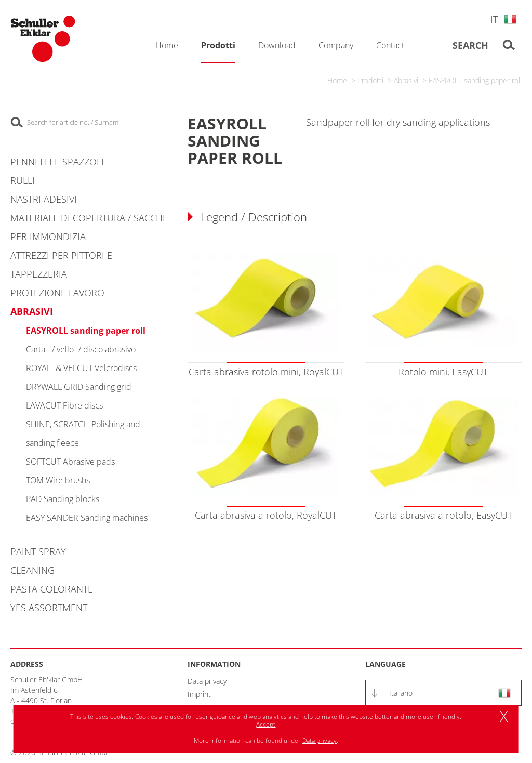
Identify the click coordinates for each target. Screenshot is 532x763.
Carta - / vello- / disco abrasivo (81, 349)
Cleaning (32, 570)
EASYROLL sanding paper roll (475, 80)
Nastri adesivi (44, 199)
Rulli (23, 180)
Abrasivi (406, 80)
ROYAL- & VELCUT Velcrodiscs (81, 368)
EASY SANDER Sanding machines (87, 518)
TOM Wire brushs (58, 480)
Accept (266, 724)
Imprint (199, 694)
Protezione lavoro (57, 293)
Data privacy (207, 681)
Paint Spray (38, 551)
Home (337, 80)
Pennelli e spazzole (58, 162)
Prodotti (370, 80)
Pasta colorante (52, 589)
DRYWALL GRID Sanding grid (79, 387)
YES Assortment (49, 608)
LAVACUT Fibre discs (64, 405)
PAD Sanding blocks (63, 499)
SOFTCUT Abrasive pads (70, 462)
